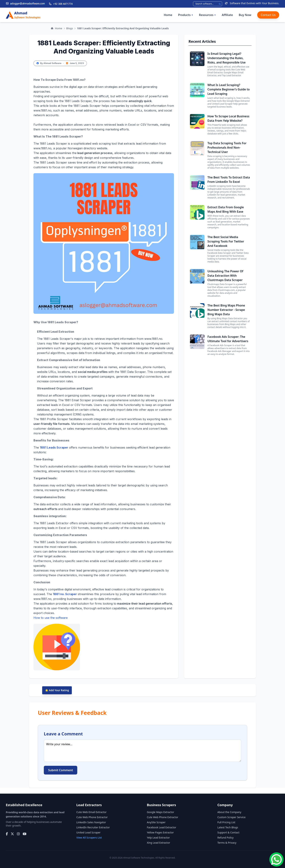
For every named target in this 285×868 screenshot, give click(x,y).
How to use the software (57, 643)
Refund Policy (225, 838)
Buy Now (245, 15)
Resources (207, 15)
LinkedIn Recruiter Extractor (93, 827)
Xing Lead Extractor (158, 843)
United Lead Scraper (88, 832)
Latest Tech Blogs (228, 827)
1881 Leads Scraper (54, 447)
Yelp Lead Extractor (158, 838)
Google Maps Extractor (160, 812)
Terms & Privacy (227, 843)
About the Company (229, 812)
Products (186, 15)
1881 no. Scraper (65, 594)
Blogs (70, 28)
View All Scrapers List (89, 838)
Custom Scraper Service (231, 817)
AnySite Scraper (156, 822)
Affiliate (227, 15)
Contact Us (268, 15)
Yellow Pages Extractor (160, 832)
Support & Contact (228, 832)
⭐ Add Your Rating (57, 690)
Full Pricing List (226, 822)
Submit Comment (61, 770)
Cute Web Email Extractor (91, 812)
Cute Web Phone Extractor (92, 817)
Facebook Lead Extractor (161, 827)
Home (168, 15)
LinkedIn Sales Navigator (91, 822)
